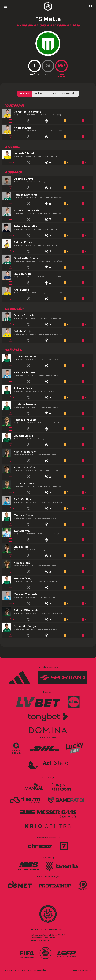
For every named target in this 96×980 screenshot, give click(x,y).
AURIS (89, 970)
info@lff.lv (44, 940)
